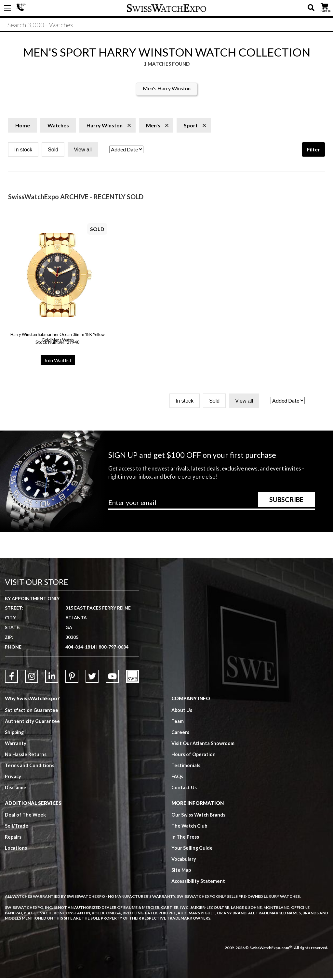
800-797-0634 (113, 649)
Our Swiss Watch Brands (199, 817)
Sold (53, 152)
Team (178, 723)
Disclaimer (17, 790)
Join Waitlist (58, 362)
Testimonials (186, 767)
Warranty (16, 745)
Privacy (13, 779)
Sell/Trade (17, 828)
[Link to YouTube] (112, 678)
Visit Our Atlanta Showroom (203, 745)
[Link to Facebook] (11, 678)
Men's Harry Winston (167, 90)
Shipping (15, 734)
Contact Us (184, 790)
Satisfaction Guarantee (32, 712)
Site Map (181, 872)
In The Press (185, 839)
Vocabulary (184, 861)
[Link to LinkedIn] (52, 678)
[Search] (166, 26)
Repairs (13, 839)
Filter (313, 152)
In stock (23, 152)
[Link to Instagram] (32, 678)
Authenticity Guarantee (33, 723)
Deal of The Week (26, 817)
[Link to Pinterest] (72, 678)
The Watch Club (190, 828)
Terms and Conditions (30, 767)
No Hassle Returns (26, 756)
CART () (324, 7)
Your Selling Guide (192, 850)
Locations (16, 850)
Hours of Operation (194, 756)
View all (83, 152)
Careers (180, 734)
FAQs (178, 779)
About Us (182, 712)
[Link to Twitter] (92, 678)
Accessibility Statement (199, 883)
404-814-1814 (21, 8)
